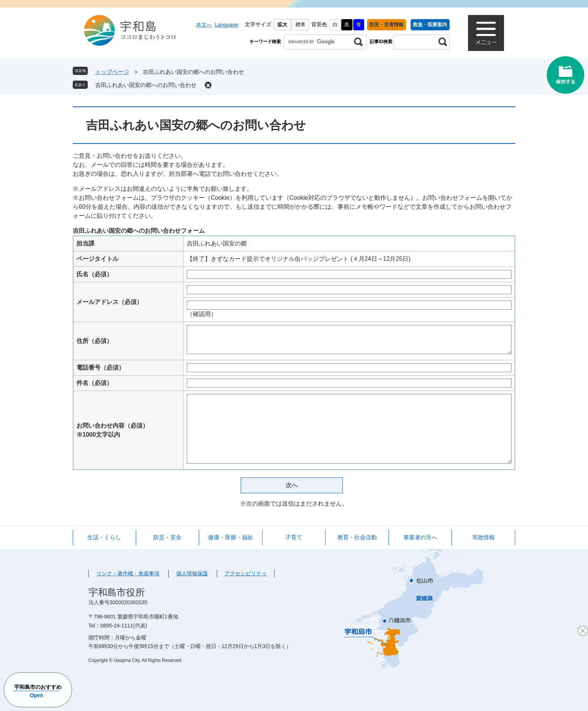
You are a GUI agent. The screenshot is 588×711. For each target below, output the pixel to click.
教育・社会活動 (357, 537)
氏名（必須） (94, 274)
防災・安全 (167, 537)
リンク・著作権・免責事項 (128, 573)
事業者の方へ (420, 537)
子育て (294, 537)
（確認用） (202, 314)
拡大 (282, 25)
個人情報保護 (192, 573)
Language (226, 25)
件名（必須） (94, 383)
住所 (94, 341)
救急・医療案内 (430, 25)
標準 (300, 25)
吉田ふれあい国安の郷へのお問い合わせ (146, 85)
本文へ (204, 25)
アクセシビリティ (246, 573)
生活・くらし (104, 537)
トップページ (112, 72)
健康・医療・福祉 (231, 537)
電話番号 (100, 367)
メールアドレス (109, 302)
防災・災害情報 (386, 25)
